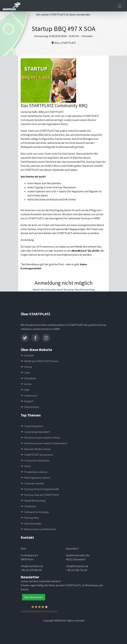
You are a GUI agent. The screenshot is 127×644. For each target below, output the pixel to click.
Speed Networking (33, 501)
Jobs (25, 373)
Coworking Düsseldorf (35, 432)
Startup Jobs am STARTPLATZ (40, 495)
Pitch (26, 466)
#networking (87, 289)
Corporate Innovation (35, 460)
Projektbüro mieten (34, 472)
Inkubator (28, 506)
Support (27, 401)
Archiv (26, 384)
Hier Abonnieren (34, 597)
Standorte (28, 378)
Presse (26, 367)
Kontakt (27, 355)
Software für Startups (35, 512)
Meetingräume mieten (35, 478)
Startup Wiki (30, 518)
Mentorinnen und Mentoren (38, 529)
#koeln (37, 289)
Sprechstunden (31, 523)
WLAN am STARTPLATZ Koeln (40, 361)
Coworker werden (33, 483)
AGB (25, 390)
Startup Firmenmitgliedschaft (40, 489)
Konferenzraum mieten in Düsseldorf (44, 443)
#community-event (52, 289)
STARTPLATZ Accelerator (37, 455)
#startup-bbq (71, 289)
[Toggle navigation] (120, 6)
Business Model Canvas (36, 449)
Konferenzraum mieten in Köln (40, 438)
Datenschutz (30, 407)
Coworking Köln (32, 426)
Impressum (29, 395)
